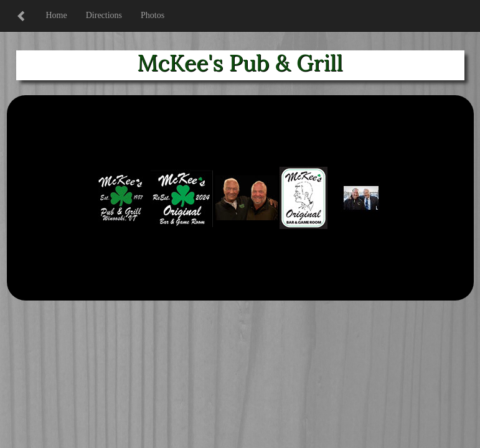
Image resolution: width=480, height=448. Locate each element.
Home (57, 15)
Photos (153, 15)
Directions (104, 15)
